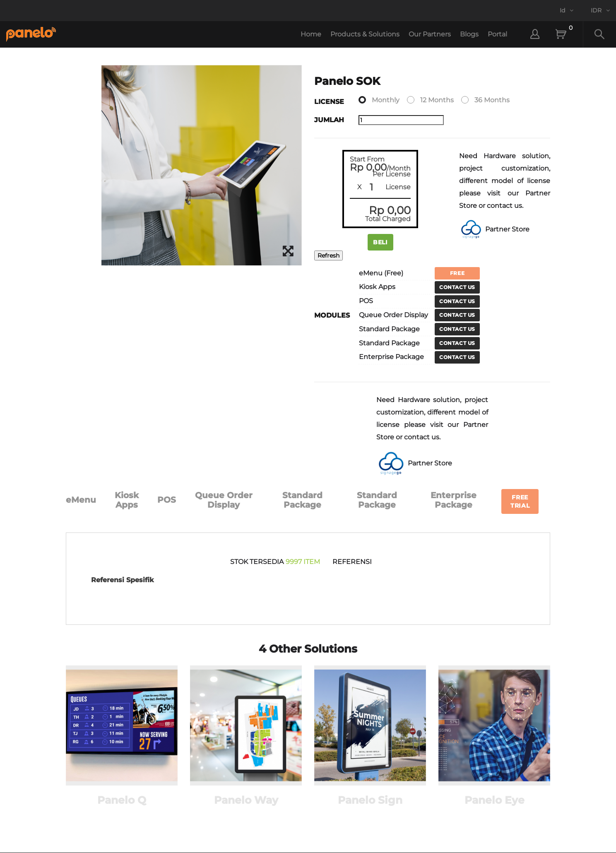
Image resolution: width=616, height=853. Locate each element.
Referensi (352, 562)
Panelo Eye (494, 800)
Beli (380, 242)
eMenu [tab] (81, 500)
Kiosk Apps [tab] (127, 500)
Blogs (469, 34)
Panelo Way (246, 800)
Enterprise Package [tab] (454, 500)
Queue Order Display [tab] (224, 500)
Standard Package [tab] (302, 500)
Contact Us (457, 287)
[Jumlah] (401, 120)
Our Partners (430, 34)
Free (457, 273)
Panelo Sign (370, 800)
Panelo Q (122, 800)
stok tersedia (257, 562)
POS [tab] (167, 500)
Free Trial (520, 501)
